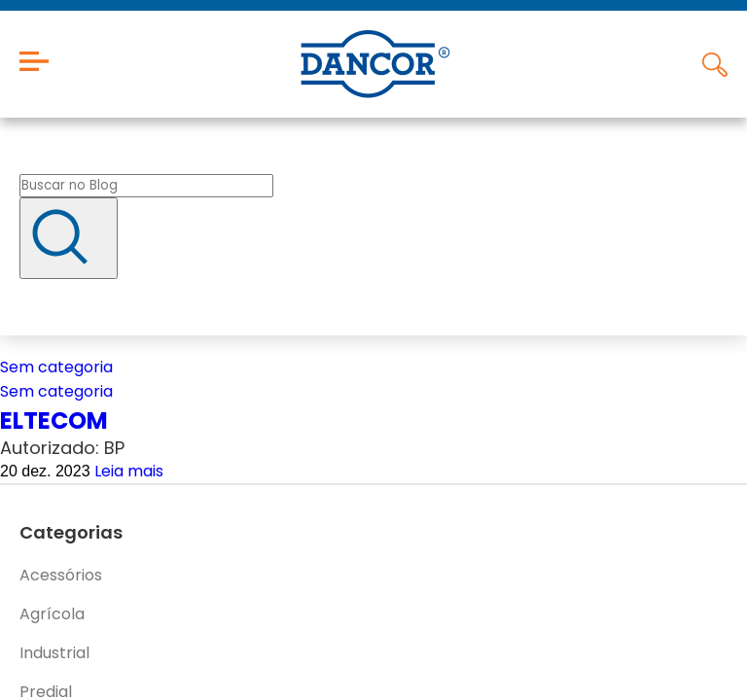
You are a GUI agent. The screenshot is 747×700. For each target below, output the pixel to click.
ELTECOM (54, 420)
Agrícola (52, 614)
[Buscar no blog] (146, 186)
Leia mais (129, 471)
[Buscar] (69, 238)
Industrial (54, 653)
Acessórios (61, 575)
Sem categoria (56, 367)
